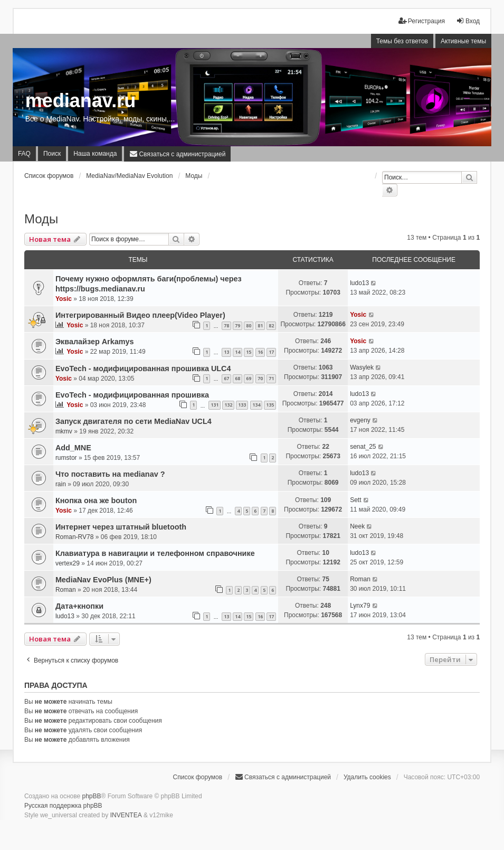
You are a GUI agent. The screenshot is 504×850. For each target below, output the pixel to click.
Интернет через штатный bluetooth (121, 527)
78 (226, 325)
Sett (355, 500)
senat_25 (363, 447)
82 (271, 325)
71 (271, 378)
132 (228, 405)
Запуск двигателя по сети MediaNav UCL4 (134, 421)
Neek (357, 526)
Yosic (64, 299)
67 (226, 378)
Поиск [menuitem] (52, 154)
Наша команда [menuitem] (95, 154)
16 (260, 352)
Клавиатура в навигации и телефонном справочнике (155, 553)
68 (237, 378)
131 (215, 405)
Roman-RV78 (74, 537)
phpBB (92, 796)
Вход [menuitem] (468, 21)
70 (260, 378)
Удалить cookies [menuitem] (367, 777)
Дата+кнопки (79, 606)
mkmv (64, 431)
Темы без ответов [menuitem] (402, 41)
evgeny (360, 420)
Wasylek (362, 367)
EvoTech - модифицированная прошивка (132, 395)
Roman (66, 590)
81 (260, 325)
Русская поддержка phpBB (63, 806)
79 (237, 325)
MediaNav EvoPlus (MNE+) (103, 580)
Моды (41, 219)
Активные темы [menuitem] (463, 41)
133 (242, 405)
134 (256, 405)
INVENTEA (126, 815)
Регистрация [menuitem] (422, 21)
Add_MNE (73, 448)
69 (249, 378)
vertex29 (68, 563)
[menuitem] (177, 154)
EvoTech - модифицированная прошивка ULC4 (143, 369)
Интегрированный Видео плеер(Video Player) (140, 315)
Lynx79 (360, 606)
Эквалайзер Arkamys (95, 342)
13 (226, 352)
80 (249, 325)
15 (249, 352)
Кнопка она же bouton (96, 500)
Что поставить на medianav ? (110, 474)
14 (237, 352)
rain (61, 484)
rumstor (66, 458)
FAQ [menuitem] (24, 154)
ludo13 (359, 283)
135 (270, 405)
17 (271, 352)
